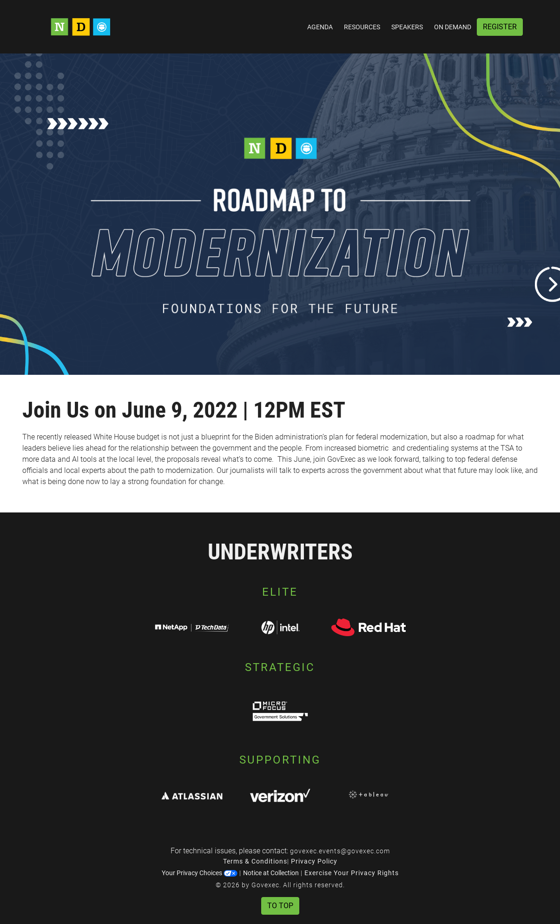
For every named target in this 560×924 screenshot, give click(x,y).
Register (500, 27)
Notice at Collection (271, 873)
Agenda (320, 27)
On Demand (453, 27)
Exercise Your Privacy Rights (352, 873)
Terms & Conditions (255, 861)
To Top (280, 906)
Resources (362, 27)
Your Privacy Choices (200, 873)
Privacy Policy (314, 861)
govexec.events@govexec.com (340, 851)
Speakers (407, 27)
